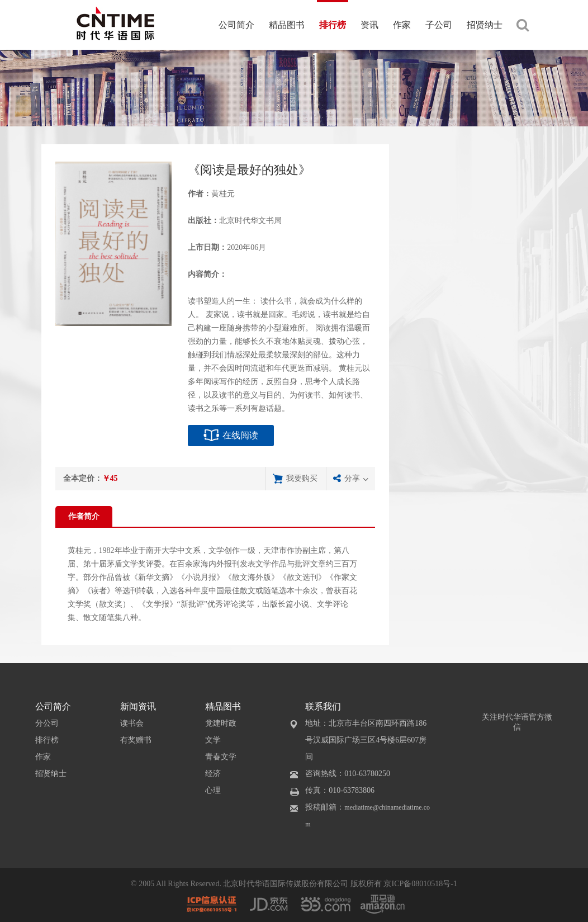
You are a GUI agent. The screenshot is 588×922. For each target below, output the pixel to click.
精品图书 (287, 25)
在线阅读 (240, 435)
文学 (213, 740)
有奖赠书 (136, 740)
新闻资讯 (138, 706)
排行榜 (333, 25)
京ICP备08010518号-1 (420, 884)
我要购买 (302, 478)
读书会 (132, 723)
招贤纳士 (485, 25)
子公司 (439, 25)
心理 (213, 790)
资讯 (369, 25)
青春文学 (221, 757)
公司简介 (236, 25)
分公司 (47, 723)
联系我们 (323, 706)
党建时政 (221, 723)
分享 (352, 478)
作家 (402, 25)
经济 (213, 774)
